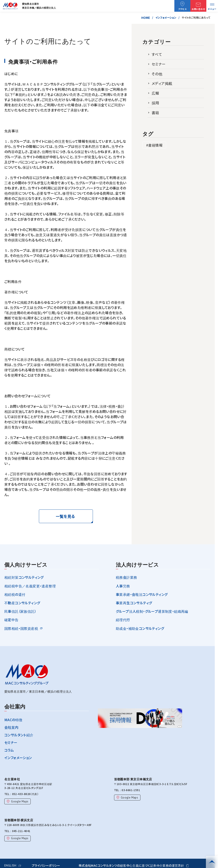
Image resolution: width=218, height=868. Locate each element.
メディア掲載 (162, 83)
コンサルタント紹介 (19, 735)
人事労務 (123, 586)
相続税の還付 (15, 594)
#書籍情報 (154, 145)
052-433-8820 (20, 794)
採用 (155, 103)
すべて (157, 54)
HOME (146, 18)
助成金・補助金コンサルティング (140, 628)
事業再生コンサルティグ (134, 603)
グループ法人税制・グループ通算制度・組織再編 (152, 611)
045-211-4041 (20, 831)
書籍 (155, 113)
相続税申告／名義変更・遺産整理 (30, 586)
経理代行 (123, 620)
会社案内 (11, 727)
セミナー (159, 64)
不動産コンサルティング (22, 603)
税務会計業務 (126, 577)
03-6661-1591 (130, 790)
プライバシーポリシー (46, 865)
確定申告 (11, 620)
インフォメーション (166, 17)
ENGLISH (13, 865)
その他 (157, 74)
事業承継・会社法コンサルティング (142, 594)
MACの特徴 (13, 720)
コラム (9, 750)
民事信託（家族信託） (20, 611)
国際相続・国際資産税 (21, 628)
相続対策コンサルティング (24, 577)
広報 (155, 93)
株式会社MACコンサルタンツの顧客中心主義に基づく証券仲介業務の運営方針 (134, 865)
